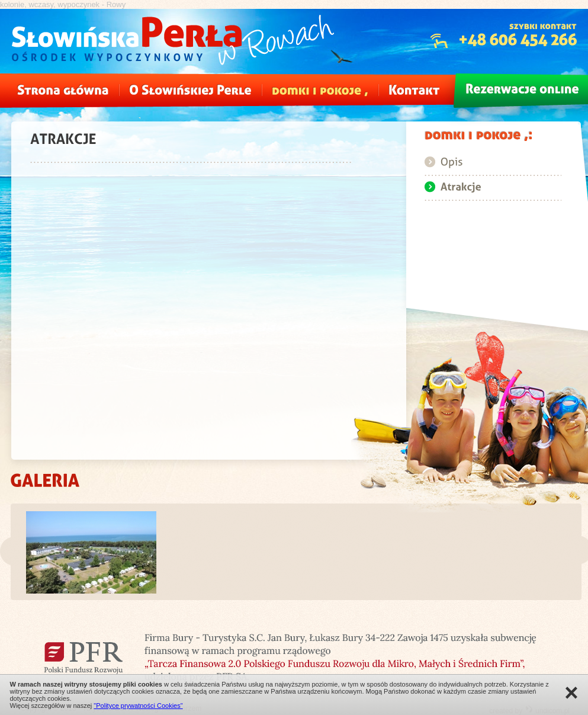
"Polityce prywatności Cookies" (138, 706)
